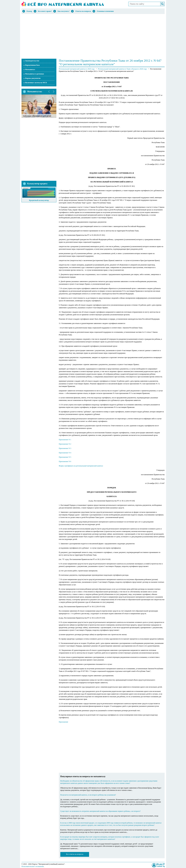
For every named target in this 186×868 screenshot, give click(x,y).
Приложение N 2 (65, 444)
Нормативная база (32, 65)
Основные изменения (105, 11)
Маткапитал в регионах (35, 74)
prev (49, 92)
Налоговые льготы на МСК (36, 83)
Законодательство (32, 61)
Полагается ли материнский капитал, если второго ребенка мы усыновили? (88, 795)
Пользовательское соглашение (33, 866)
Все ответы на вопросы (75, 854)
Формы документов (33, 78)
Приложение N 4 (65, 453)
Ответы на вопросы (83, 11)
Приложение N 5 (65, 457)
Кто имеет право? (45, 11)
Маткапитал (30, 69)
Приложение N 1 (65, 440)
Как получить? (64, 11)
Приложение (64, 722)
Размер (29, 11)
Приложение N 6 (65, 461)
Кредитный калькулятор (39, 200)
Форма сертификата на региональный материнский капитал (81, 466)
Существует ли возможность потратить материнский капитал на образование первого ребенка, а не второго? (100, 811)
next (53, 92)
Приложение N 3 (65, 448)
